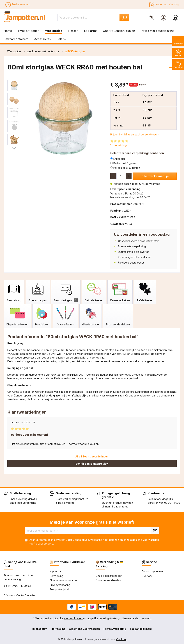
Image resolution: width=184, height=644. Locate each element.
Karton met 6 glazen (125, 163)
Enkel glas (119, 159)
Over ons (147, 576)
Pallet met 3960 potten (127, 168)
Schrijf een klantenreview (92, 464)
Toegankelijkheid (60, 589)
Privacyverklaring (60, 585)
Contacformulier (26, 595)
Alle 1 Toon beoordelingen (92, 456)
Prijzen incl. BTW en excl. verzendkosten (135, 134)
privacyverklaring (92, 540)
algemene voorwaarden (145, 540)
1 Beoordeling (119, 145)
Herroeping (56, 576)
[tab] (14, 292)
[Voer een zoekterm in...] (89, 18)
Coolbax (121, 639)
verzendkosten (74, 618)
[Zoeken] (124, 18)
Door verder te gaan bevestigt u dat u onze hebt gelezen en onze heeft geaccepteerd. (94, 542)
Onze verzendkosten (108, 580)
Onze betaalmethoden (109, 576)
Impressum (56, 571)
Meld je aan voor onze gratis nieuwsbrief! (92, 522)
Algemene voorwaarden (64, 580)
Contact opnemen (152, 571)
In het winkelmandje (155, 176)
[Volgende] (14, 148)
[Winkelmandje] (175, 18)
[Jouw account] (164, 18)
